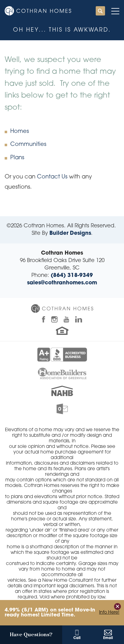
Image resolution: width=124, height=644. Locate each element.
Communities (28, 145)
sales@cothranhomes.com (62, 283)
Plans (17, 158)
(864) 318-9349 (72, 276)
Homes (20, 131)
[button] (100, 11)
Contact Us (52, 177)
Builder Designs (70, 233)
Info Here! (109, 613)
